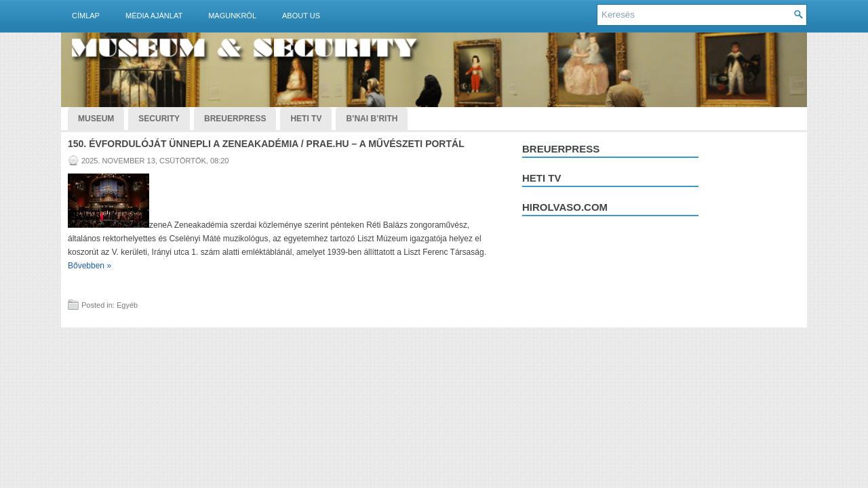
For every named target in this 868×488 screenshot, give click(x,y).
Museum (96, 119)
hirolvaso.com (565, 207)
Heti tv (542, 178)
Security (159, 119)
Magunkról (232, 16)
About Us (301, 16)
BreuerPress (235, 119)
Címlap (86, 16)
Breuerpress (561, 149)
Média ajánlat (154, 16)
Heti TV (306, 119)
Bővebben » (90, 266)
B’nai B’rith (372, 119)
